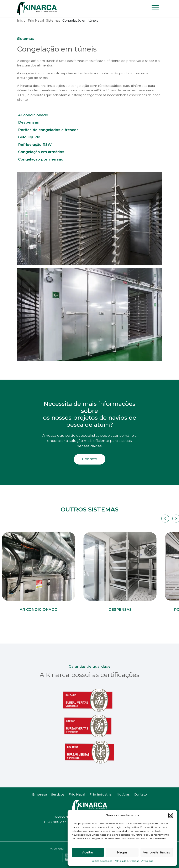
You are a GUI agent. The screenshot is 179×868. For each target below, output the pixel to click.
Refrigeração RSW (35, 145)
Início (21, 20)
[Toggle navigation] (155, 9)
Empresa (40, 794)
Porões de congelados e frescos (48, 130)
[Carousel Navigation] (165, 519)
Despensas (28, 122)
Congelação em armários (41, 152)
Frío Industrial (101, 794)
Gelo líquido (29, 137)
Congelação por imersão (41, 159)
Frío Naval (36, 20)
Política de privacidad (127, 861)
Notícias (123, 794)
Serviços (58, 794)
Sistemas (53, 20)
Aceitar (88, 852)
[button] (171, 815)
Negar (122, 852)
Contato (90, 459)
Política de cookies (101, 861)
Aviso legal (148, 861)
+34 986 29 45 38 (60, 822)
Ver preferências (157, 852)
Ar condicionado (33, 115)
